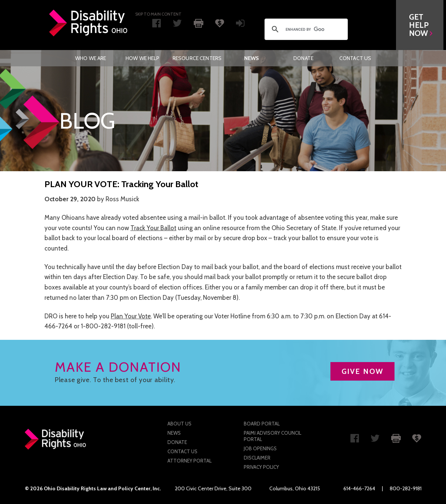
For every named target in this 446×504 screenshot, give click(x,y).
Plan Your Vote (131, 316)
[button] (422, 25)
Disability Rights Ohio (89, 23)
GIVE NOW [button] (362, 371)
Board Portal (262, 424)
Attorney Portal (189, 461)
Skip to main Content (158, 14)
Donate (303, 58)
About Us (179, 424)
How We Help (143, 58)
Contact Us (355, 58)
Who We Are (91, 58)
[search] (305, 29)
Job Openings (260, 448)
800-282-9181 (406, 488)
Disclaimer (257, 458)
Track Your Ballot (153, 228)
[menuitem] (91, 58)
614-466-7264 (359, 488)
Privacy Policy (261, 467)
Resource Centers (197, 58)
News (252, 58)
